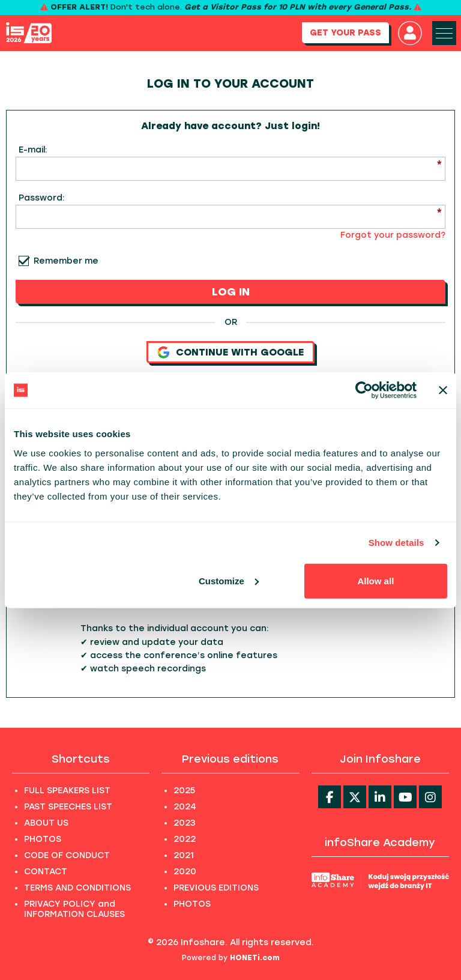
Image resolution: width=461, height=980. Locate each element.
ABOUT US (46, 823)
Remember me (66, 261)
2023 (185, 823)
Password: (42, 198)
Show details (396, 543)
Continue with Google (230, 352)
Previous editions (230, 759)
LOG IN (231, 292)
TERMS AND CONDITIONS (77, 888)
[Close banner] (443, 390)
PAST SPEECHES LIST (68, 807)
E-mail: (33, 150)
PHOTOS (43, 839)
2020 (185, 872)
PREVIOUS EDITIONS (216, 888)
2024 (185, 807)
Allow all (375, 580)
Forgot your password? (393, 235)
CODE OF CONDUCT (67, 855)
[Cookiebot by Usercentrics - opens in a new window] (364, 390)
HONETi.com (255, 958)
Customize (229, 580)
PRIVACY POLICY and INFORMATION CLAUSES (74, 909)
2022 (185, 839)
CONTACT (46, 872)
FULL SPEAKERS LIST (67, 791)
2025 (184, 791)
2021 (184, 855)
